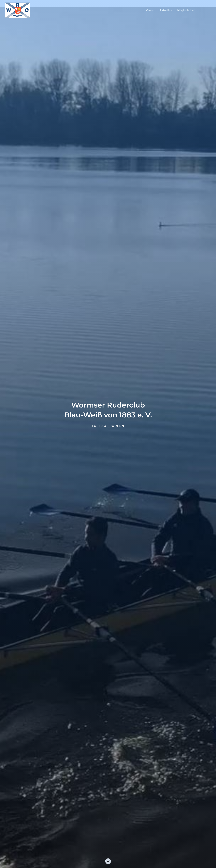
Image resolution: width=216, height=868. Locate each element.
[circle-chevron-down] (108, 861)
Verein (151, 10)
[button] (108, 426)
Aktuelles (166, 10)
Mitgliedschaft (187, 10)
